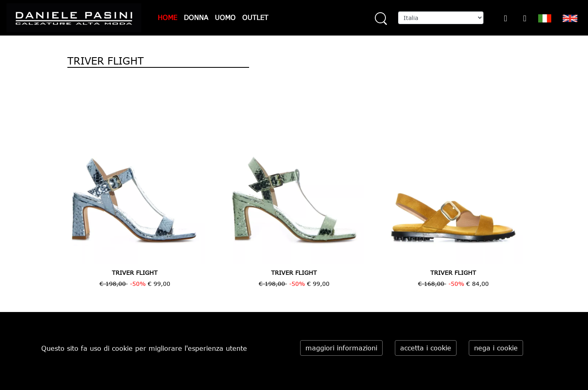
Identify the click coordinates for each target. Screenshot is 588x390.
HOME (167, 18)
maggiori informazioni (341, 348)
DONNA (196, 18)
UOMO (225, 18)
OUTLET (255, 18)
